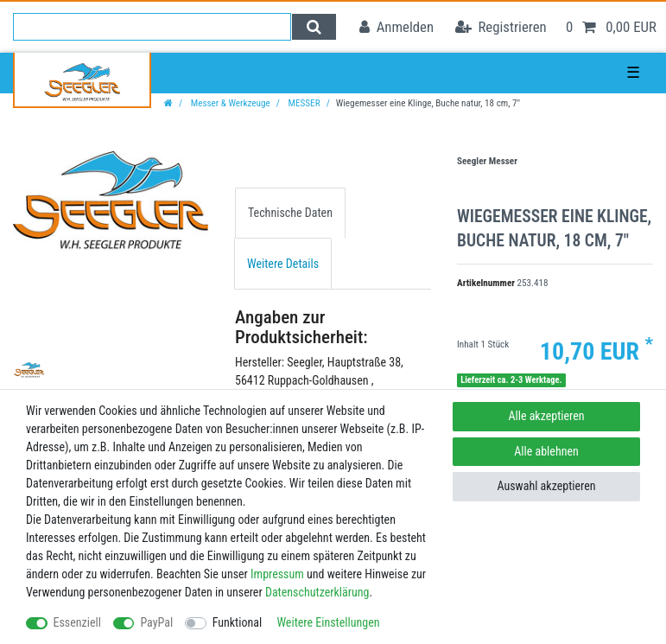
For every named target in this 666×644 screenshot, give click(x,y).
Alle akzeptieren (546, 416)
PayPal (156, 622)
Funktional (238, 622)
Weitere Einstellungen (328, 622)
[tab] (290, 213)
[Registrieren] (501, 27)
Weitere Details (283, 264)
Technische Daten (290, 213)
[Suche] (314, 27)
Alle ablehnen (546, 451)
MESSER (303, 103)
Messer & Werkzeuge (229, 103)
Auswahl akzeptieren (546, 486)
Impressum (277, 574)
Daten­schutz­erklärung (317, 592)
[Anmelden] (396, 27)
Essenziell (77, 622)
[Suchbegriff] (152, 27)
